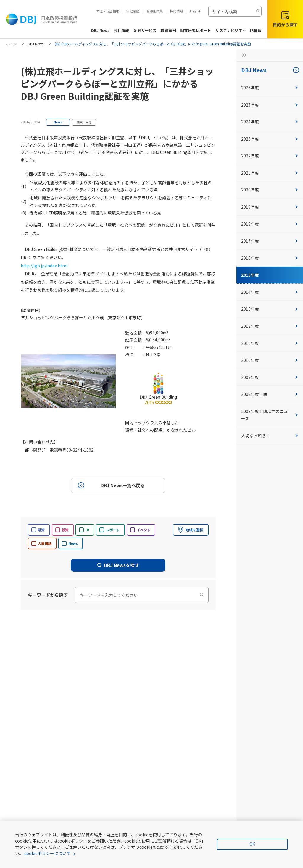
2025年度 (270, 105)
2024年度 (270, 122)
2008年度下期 (270, 394)
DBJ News (36, 44)
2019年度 (270, 207)
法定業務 (133, 11)
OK (252, 844)
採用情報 (176, 11)
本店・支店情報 (108, 11)
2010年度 (270, 360)
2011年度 (270, 343)
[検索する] (258, 11)
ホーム (11, 44)
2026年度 (270, 88)
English (196, 11)
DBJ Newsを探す (118, 565)
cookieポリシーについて (47, 853)
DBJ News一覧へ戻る (110, 485)
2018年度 (270, 224)
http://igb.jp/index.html (42, 265)
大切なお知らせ (270, 435)
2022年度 (270, 156)
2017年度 (270, 241)
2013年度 (270, 309)
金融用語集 (155, 11)
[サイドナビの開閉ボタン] (242, 55)
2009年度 (270, 377)
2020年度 (270, 190)
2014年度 (270, 292)
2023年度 (270, 139)
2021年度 (270, 173)
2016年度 (270, 258)
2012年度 (270, 326)
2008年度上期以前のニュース (270, 415)
